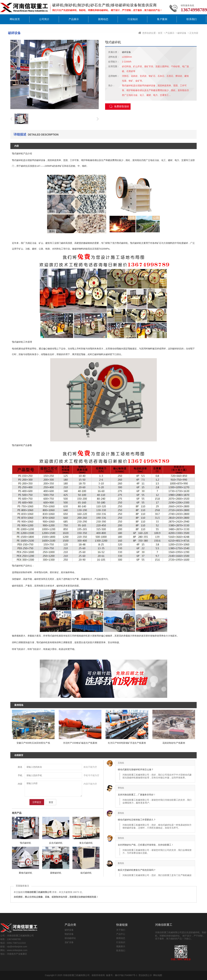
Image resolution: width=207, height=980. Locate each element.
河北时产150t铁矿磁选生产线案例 (80, 743)
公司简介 (44, 19)
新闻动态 (103, 19)
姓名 (20, 767)
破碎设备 (182, 33)
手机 (20, 775)
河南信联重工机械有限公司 (76, 975)
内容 (20, 784)
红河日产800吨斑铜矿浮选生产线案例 (127, 743)
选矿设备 (69, 942)
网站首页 (15, 19)
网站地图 (158, 975)
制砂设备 (69, 934)
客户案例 (162, 19)
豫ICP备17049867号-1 (126, 975)
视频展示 (121, 946)
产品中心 (121, 934)
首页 (160, 33)
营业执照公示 (145, 975)
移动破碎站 (70, 938)
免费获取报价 (119, 106)
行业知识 (133, 19)
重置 (51, 802)
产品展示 (74, 19)
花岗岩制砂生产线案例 (174, 743)
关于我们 (121, 930)
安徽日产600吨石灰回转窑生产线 (33, 743)
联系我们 (192, 19)
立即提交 (37, 802)
